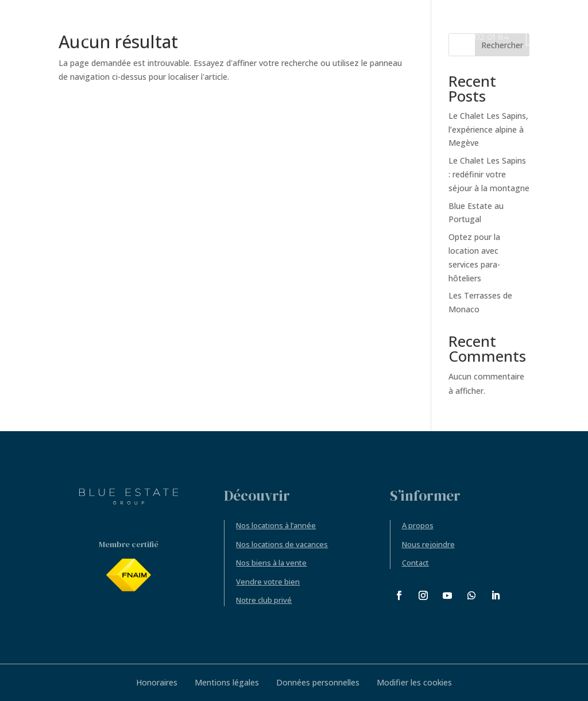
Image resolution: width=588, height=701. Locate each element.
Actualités (86, 38)
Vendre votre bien (268, 582)
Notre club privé (264, 600)
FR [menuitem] (535, 38)
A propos (418, 525)
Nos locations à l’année (276, 525)
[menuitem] (542, 37)
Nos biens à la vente (271, 563)
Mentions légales (227, 682)
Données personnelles (318, 682)
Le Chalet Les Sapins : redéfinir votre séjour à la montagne (489, 174)
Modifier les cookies (414, 682)
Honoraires (157, 682)
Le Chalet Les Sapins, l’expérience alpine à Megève (488, 129)
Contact (415, 563)
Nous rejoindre (428, 544)
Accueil (42, 38)
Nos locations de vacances (282, 544)
